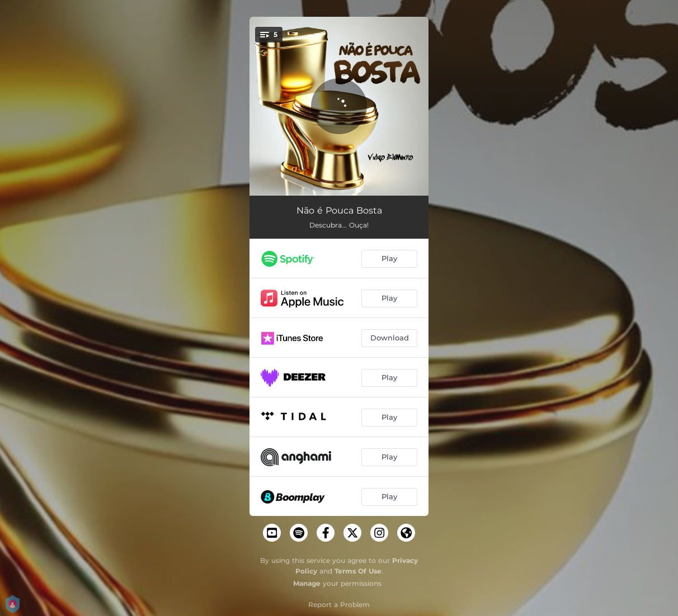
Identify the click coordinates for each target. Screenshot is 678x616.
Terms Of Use (358, 571)
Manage (307, 583)
